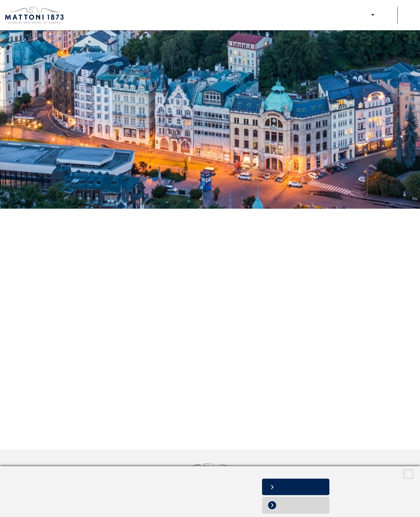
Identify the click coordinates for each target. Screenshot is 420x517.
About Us (257, 15)
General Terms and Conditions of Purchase (105, 259)
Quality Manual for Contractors (90, 274)
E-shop (365, 15)
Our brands (283, 15)
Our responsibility (317, 15)
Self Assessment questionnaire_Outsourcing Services (118, 320)
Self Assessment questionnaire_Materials (103, 304)
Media (346, 15)
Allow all (301, 487)
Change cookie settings (99, 500)
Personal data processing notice (41, 500)
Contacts (386, 15)
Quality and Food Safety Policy (90, 394)
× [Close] (409, 474)
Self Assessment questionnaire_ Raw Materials (110, 289)
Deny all (301, 505)
